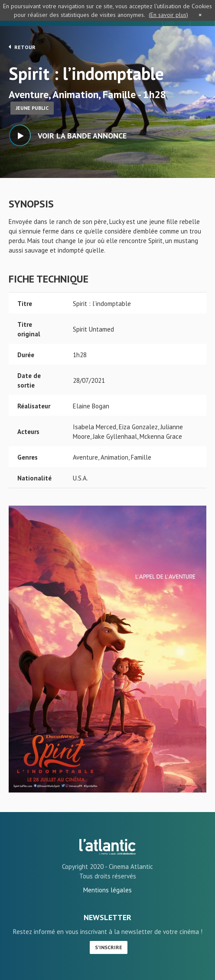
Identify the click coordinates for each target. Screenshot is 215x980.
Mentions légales (107, 890)
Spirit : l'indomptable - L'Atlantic (107, 847)
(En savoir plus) (168, 15)
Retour (22, 47)
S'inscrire (109, 947)
